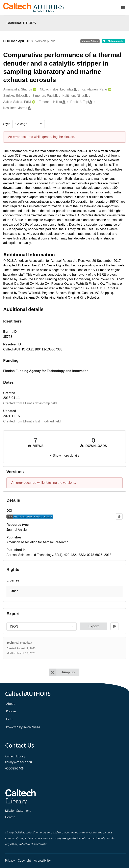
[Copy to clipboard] (119, 516)
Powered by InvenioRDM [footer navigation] (23, 727)
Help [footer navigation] (9, 719)
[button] (64, 591)
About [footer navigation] (10, 704)
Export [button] (94, 626)
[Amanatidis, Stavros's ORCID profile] (34, 90)
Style (7, 124)
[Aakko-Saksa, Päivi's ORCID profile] (33, 102)
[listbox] (29, 124)
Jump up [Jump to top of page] (62, 672)
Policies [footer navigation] (11, 712)
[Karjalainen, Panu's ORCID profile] (109, 90)
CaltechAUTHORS (21, 23)
